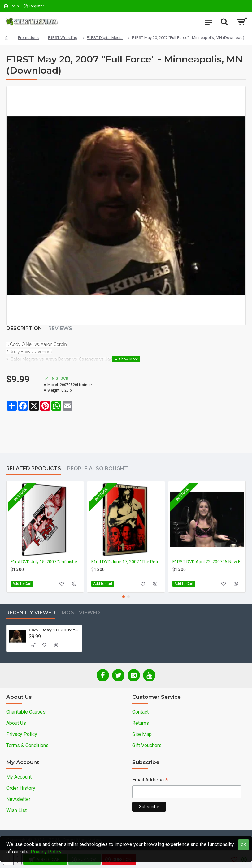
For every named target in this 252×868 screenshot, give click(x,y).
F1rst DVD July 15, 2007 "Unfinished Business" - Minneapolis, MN (46, 562)
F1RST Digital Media (105, 38)
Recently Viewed (31, 613)
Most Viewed (81, 613)
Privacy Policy (46, 852)
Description (24, 328)
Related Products (34, 468)
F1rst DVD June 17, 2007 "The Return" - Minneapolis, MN (127, 562)
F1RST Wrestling (63, 38)
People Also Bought (98, 468)
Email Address (150, 780)
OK (243, 845)
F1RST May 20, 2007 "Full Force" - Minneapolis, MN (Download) (54, 630)
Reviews (60, 328)
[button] (124, 597)
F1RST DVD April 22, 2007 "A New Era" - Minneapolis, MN (208, 562)
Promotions (28, 38)
